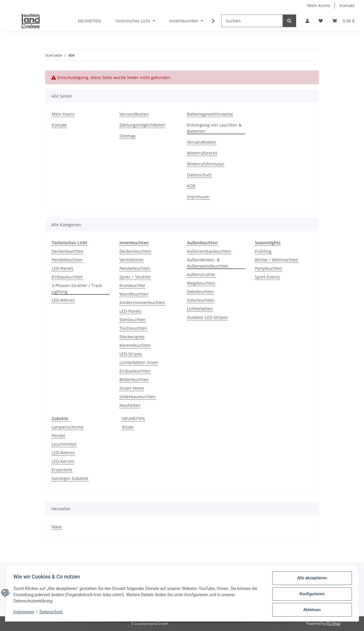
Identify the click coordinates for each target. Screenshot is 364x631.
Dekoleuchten (201, 292)
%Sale (128, 427)
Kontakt (347, 5)
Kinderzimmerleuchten (142, 303)
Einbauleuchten (67, 277)
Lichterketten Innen (139, 362)
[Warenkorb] (343, 21)
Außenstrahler (201, 274)
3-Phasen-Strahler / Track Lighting (77, 289)
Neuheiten (130, 405)
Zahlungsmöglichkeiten (142, 125)
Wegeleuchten (201, 283)
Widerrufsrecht (202, 153)
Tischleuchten (133, 328)
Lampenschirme (68, 427)
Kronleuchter (132, 285)
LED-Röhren (63, 300)
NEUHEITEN (133, 418)
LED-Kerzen (63, 461)
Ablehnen (310, 610)
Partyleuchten (269, 268)
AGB (191, 186)
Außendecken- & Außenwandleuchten (208, 263)
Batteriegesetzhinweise (210, 114)
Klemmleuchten (135, 345)
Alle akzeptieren (310, 579)
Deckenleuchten (68, 251)
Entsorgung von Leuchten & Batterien (214, 128)
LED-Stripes (131, 354)
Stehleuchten (133, 320)
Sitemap (128, 136)
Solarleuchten (201, 300)
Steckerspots (132, 337)
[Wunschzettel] (321, 21)
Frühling (263, 251)
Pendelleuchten (67, 260)
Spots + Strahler (135, 277)
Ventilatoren (132, 260)
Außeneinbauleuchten (209, 251)
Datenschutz (199, 175)
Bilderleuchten (134, 380)
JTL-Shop (333, 623)
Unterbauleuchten (138, 397)
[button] (307, 21)
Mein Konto (319, 5)
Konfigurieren (310, 595)
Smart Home (132, 388)
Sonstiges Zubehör (70, 478)
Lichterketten (200, 309)
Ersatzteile (62, 470)
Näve (57, 527)
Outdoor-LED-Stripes (207, 317)
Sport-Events (267, 277)
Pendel (58, 436)
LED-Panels (63, 268)
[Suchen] (252, 21)
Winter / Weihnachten (277, 260)
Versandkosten (134, 114)
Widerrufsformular (206, 164)
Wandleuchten (134, 294)
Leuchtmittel (64, 444)
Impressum (198, 197)
